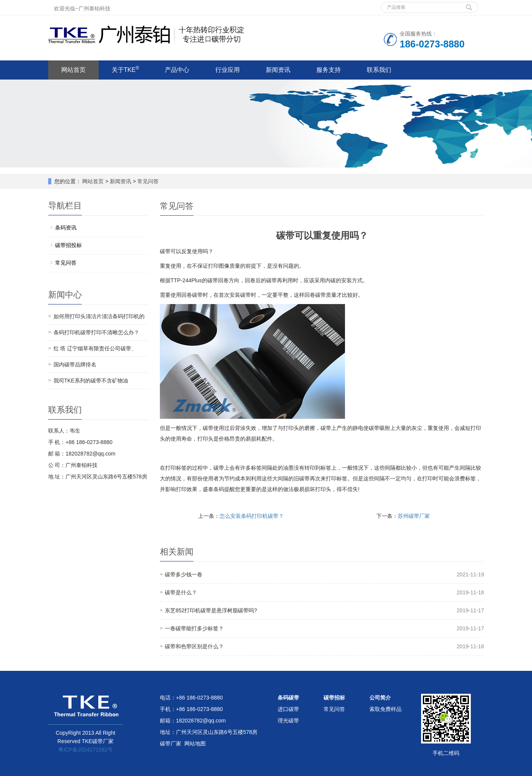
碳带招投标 (68, 245)
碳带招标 (334, 698)
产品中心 (177, 70)
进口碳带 (288, 709)
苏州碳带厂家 (414, 516)
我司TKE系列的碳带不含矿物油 (91, 381)
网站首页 (73, 70)
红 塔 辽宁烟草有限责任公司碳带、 (95, 348)
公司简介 (380, 698)
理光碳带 (288, 721)
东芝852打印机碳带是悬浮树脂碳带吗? (211, 610)
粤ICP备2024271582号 (85, 750)
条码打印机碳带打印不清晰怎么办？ (96, 332)
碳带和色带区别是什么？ (194, 646)
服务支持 (329, 70)
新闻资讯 (278, 70)
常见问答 (147, 181)
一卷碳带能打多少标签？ (194, 628)
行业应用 (228, 70)
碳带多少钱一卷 (184, 574)
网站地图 (195, 743)
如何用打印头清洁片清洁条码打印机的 (99, 316)
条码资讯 (66, 228)
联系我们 (379, 70)
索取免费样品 (386, 709)
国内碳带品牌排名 (75, 364)
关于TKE (125, 69)
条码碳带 (288, 698)
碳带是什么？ (181, 592)
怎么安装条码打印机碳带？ (252, 516)
